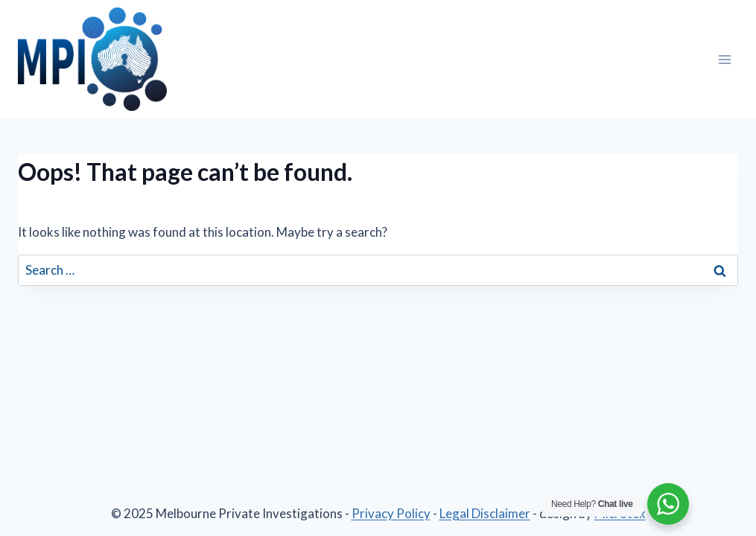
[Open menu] (724, 59)
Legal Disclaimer (485, 513)
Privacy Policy (391, 513)
